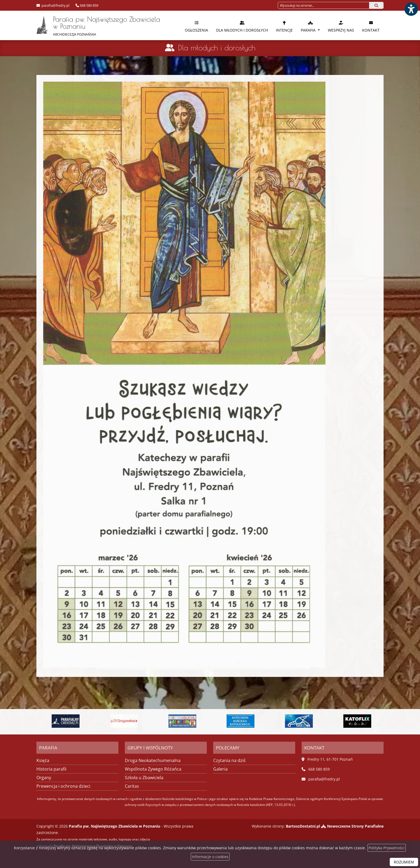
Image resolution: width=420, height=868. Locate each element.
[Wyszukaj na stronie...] (324, 5)
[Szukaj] (376, 5)
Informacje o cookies (210, 857)
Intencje (284, 26)
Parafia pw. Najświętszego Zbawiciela (98, 26)
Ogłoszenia (196, 26)
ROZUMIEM (404, 862)
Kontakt (371, 26)
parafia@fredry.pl (55, 5)
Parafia (309, 26)
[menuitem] (196, 25)
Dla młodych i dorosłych (242, 26)
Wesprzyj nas (341, 26)
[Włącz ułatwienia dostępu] (411, 9)
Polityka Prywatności (387, 848)
